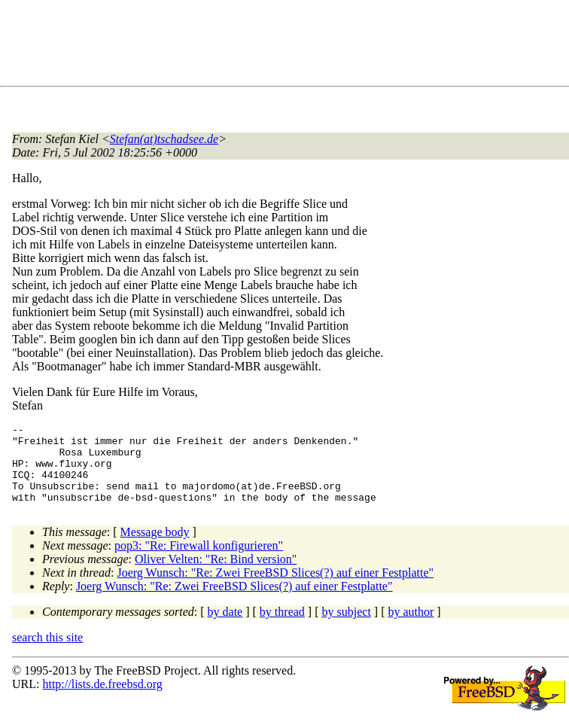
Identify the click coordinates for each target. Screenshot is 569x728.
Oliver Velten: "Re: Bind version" (216, 575)
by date (225, 627)
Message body (155, 548)
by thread (282, 627)
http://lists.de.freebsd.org (102, 700)
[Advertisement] (286, 46)
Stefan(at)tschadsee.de (164, 139)
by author (411, 627)
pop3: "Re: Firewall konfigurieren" (199, 561)
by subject (347, 627)
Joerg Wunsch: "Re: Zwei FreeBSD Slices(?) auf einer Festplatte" (275, 588)
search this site (47, 653)
